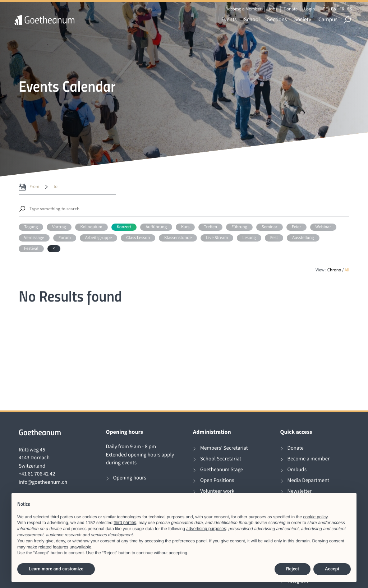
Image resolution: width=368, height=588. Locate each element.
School (252, 20)
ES (350, 9)
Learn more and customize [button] (56, 569)
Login (309, 9)
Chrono (334, 270)
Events (229, 20)
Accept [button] (332, 569)
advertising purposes (206, 529)
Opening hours (130, 478)
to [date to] (56, 187)
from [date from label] (34, 187)
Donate (291, 9)
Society (303, 20)
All (347, 270)
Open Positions (217, 480)
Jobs (272, 9)
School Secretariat (221, 459)
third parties (125, 523)
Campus (328, 20)
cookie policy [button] (316, 517)
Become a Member (243, 9)
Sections (277, 20)
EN (334, 9)
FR (342, 9)
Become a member (309, 459)
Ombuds (297, 470)
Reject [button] (293, 569)
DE (325, 9)
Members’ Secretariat (224, 448)
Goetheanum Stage (222, 470)
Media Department (309, 480)
